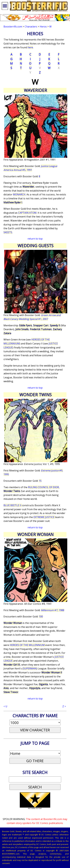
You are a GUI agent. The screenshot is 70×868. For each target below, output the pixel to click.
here (30, 47)
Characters (31, 27)
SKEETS (8, 232)
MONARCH (19, 194)
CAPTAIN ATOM (27, 213)
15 (40, 481)
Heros (43, 27)
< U (5, 706)
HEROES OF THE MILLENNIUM (28, 645)
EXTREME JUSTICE (44, 517)
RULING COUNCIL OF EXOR (43, 487)
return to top (35, 239)
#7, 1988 (53, 610)
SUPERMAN (30, 668)
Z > (64, 706)
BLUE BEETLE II (13, 505)
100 (41, 616)
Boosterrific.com (13, 27)
